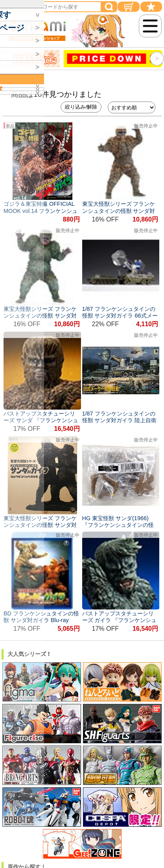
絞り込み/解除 (81, 107)
